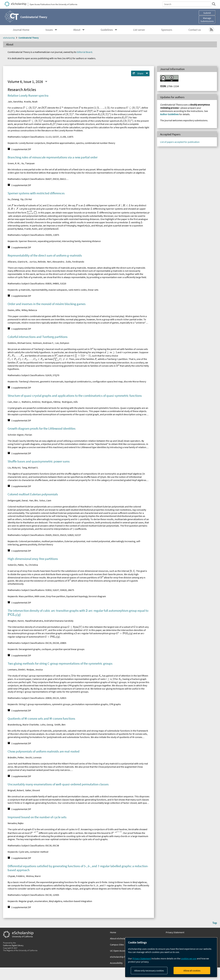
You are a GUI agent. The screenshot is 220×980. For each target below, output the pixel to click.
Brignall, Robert (16, 790)
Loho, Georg (47, 725)
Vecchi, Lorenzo (33, 757)
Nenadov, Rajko (16, 823)
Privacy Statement (175, 932)
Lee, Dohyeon (62, 343)
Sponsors (167, 30)
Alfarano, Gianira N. (18, 262)
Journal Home (21, 30)
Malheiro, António (31, 402)
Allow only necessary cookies (149, 971)
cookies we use (189, 958)
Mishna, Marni (33, 876)
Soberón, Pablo (16, 565)
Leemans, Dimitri (16, 669)
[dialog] (171, 957)
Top (215, 923)
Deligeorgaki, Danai (18, 500)
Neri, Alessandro (56, 262)
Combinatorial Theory (29, 38)
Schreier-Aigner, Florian (20, 435)
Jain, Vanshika (15, 102)
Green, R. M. (14, 163)
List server (139, 30)
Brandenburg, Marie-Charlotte (23, 725)
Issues (49, 30)
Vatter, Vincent (33, 790)
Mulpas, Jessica (35, 669)
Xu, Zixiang (13, 199)
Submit (207, 13)
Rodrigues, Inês (70, 402)
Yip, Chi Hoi (26, 199)
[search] (213, 4)
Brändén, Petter (16, 757)
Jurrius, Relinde (37, 262)
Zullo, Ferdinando (75, 262)
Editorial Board (84, 52)
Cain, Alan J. (14, 402)
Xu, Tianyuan (28, 163)
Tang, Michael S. (30, 468)
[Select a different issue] (46, 82)
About (77, 30)
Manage (207, 20)
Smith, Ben (60, 725)
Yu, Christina (31, 565)
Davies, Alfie (14, 310)
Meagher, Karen (16, 621)
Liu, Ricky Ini (14, 468)
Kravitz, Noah (31, 102)
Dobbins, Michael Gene (19, 343)
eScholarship (9, 38)
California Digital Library (13, 945)
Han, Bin (33, 500)
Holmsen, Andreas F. (43, 343)
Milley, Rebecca (29, 310)
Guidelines (107, 30)
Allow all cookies (192, 971)
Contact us (195, 30)
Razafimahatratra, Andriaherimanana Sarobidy (49, 621)
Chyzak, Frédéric (16, 876)
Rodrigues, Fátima (51, 402)
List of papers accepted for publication (180, 142)
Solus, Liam (45, 500)
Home (113, 932)
